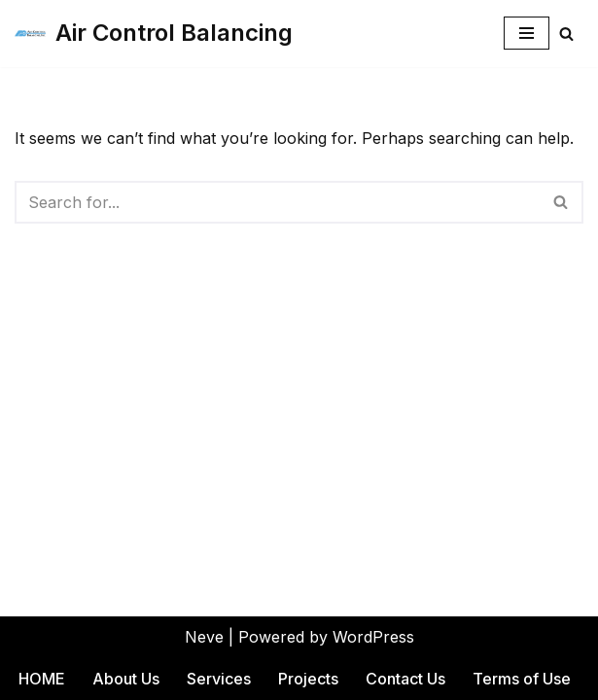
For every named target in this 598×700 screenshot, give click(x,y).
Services (219, 679)
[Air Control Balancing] (154, 34)
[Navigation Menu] (527, 33)
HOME (42, 679)
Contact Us (405, 679)
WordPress (373, 637)
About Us (126, 679)
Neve (204, 637)
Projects (308, 679)
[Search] (566, 34)
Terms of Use (522, 679)
